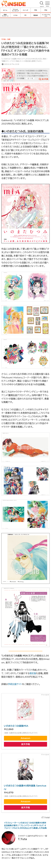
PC (26, 15)
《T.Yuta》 (46, 818)
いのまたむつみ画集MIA (16, 726)
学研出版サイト (15, 684)
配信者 (36, 15)
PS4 (46, 10)
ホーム (5, 10)
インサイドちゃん (46, 15)
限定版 (33, 673)
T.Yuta (22, 839)
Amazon (25, 738)
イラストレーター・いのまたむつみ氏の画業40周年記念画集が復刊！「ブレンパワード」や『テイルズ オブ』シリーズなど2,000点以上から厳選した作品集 (25, 825)
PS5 (36, 10)
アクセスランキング (15, 10)
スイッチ (25, 10)
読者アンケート (5, 15)
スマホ (15, 15)
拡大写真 (45, 79)
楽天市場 (26, 744)
